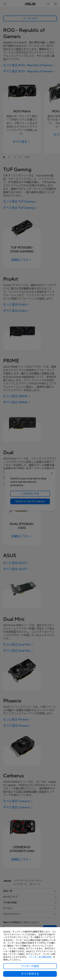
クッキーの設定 (30, 966)
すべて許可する (30, 974)
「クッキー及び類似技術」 (41, 957)
